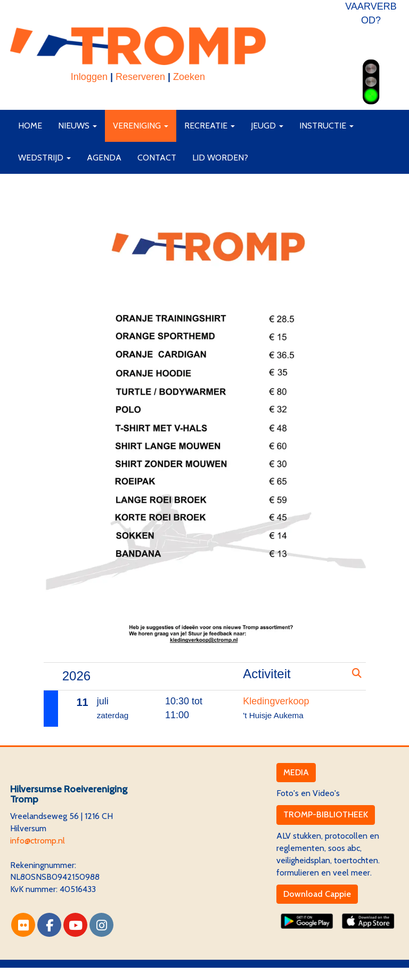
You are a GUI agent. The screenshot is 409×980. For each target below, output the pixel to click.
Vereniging (141, 126)
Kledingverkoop (276, 701)
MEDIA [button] (296, 772)
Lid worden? (220, 158)
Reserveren (140, 77)
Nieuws (77, 126)
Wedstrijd (44, 158)
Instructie (326, 126)
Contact (157, 158)
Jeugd (267, 126)
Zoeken (189, 77)
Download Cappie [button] (317, 894)
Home (30, 126)
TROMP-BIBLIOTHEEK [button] (326, 814)
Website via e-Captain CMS (60, 973)
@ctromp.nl (38, 841)
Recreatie (210, 126)
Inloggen (89, 77)
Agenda (104, 158)
